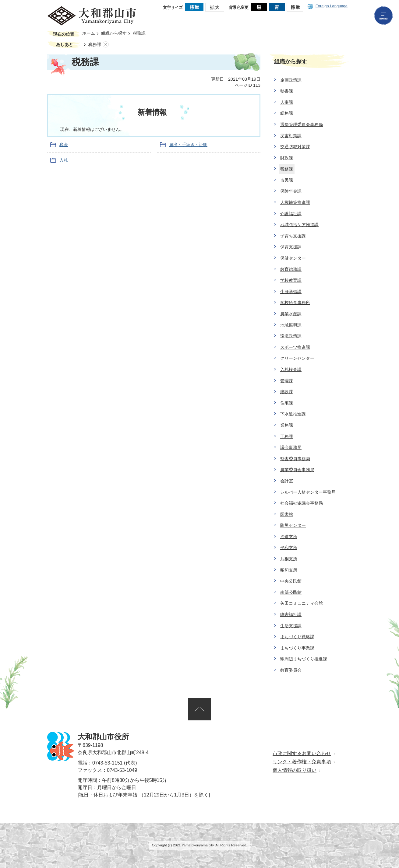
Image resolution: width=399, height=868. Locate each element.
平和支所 (289, 548)
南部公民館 (291, 592)
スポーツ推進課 (295, 347)
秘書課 (287, 91)
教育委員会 (291, 670)
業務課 (287, 425)
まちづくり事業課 (297, 648)
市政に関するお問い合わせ (302, 753)
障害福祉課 (291, 614)
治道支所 (289, 537)
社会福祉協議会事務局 (302, 503)
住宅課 (287, 403)
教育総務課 (291, 269)
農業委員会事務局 (297, 470)
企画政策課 (291, 80)
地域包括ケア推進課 (299, 225)
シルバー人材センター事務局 (308, 492)
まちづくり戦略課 (297, 637)
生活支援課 (291, 626)
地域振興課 (291, 325)
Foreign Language (328, 6)
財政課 (287, 158)
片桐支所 (289, 559)
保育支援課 (291, 247)
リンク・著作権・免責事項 (302, 762)
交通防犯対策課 (295, 147)
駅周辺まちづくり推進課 (304, 659)
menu (383, 16)
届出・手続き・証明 (188, 145)
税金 (64, 145)
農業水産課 (291, 314)
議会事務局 (291, 447)
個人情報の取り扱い (295, 770)
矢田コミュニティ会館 (302, 603)
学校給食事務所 (295, 303)
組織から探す (114, 33)
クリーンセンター (297, 358)
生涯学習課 (291, 292)
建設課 (287, 392)
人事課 (287, 102)
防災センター (293, 525)
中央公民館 (291, 581)
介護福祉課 (291, 214)
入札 (64, 160)
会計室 (287, 481)
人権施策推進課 (295, 202)
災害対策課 (291, 136)
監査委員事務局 (295, 459)
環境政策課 (291, 336)
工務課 (287, 436)
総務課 (287, 113)
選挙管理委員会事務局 (302, 124)
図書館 (287, 514)
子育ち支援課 (293, 236)
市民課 (287, 180)
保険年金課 (291, 191)
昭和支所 (289, 570)
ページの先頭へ (199, 709)
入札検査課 (291, 369)
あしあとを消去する (106, 45)
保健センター (293, 258)
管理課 (287, 381)
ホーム (89, 33)
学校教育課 (291, 280)
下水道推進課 (293, 414)
